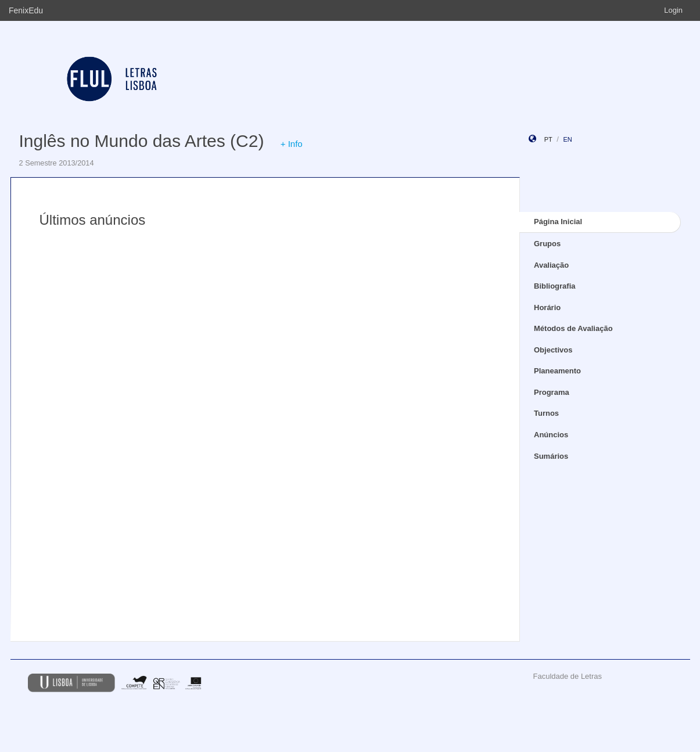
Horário (547, 307)
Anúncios (551, 435)
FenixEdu (26, 10)
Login (673, 10)
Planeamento (557, 371)
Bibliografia (555, 286)
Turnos (546, 413)
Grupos (547, 244)
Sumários (551, 456)
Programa (552, 392)
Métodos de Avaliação (573, 328)
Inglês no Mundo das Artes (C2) (142, 141)
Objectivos (553, 350)
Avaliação (551, 265)
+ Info (292, 144)
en (567, 139)
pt (548, 139)
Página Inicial (558, 222)
